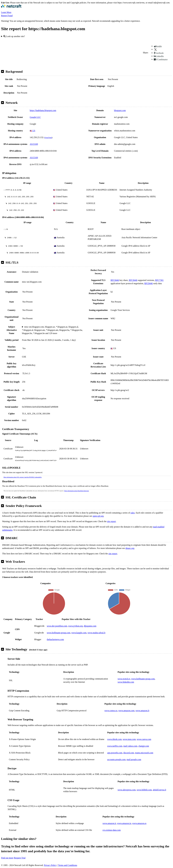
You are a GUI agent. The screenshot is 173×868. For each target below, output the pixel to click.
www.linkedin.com (126, 682)
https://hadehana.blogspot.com (43, 110)
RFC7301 (159, 280)
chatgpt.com (144, 746)
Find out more (7, 858)
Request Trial (20, 858)
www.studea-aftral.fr (97, 633)
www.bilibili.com (144, 790)
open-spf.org (98, 516)
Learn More (6, 12)
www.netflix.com (115, 746)
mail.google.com (134, 759)
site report (111, 521)
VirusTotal (48, 138)
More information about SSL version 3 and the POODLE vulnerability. (23, 477)
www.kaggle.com (79, 633)
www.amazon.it (109, 823)
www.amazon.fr (142, 711)
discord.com (129, 753)
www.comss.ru (111, 711)
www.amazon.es (139, 823)
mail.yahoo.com (130, 746)
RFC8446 (115, 280)
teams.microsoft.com (144, 753)
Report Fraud (7, 16)
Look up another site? (14, 36)
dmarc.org (130, 548)
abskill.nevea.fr (160, 790)
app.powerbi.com (115, 753)
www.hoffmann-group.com (59, 633)
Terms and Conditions (68, 865)
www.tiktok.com (115, 739)
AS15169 (34, 144)
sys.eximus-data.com (112, 830)
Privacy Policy (50, 865)
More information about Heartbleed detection (76, 491)
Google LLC (35, 117)
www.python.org (75, 626)
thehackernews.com (55, 639)
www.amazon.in (124, 823)
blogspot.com (120, 110)
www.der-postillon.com (57, 626)
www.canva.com (144, 739)
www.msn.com (129, 739)
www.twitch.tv (124, 679)
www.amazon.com (126, 711)
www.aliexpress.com (127, 790)
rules (133, 513)
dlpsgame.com (90, 626)
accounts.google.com (116, 759)
